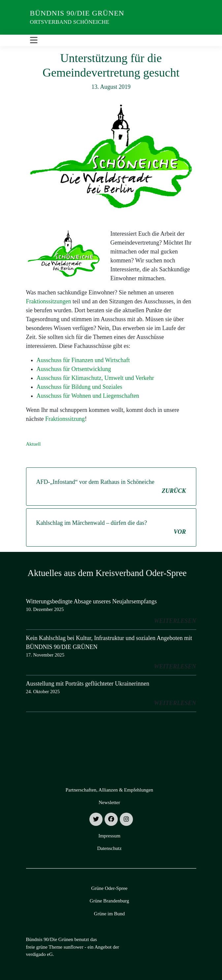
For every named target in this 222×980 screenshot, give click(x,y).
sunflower (74, 947)
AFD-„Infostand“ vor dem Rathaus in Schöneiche (111, 487)
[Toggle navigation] (34, 40)
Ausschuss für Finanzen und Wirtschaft (83, 360)
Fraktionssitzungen (49, 301)
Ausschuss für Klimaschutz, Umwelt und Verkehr (95, 378)
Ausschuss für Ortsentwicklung (74, 369)
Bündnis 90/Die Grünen (77, 13)
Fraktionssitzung (65, 419)
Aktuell (33, 444)
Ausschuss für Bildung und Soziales (79, 387)
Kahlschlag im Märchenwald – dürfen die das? (111, 528)
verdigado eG (39, 954)
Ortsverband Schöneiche (70, 22)
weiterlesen (175, 621)
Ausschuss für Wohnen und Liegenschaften (88, 396)
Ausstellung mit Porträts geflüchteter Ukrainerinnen (88, 684)
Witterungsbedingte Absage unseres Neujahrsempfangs (92, 601)
